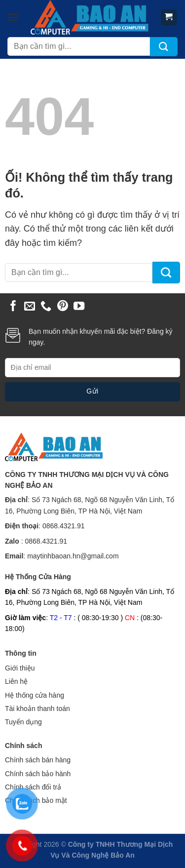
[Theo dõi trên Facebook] (13, 307)
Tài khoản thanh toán (37, 709)
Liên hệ (16, 681)
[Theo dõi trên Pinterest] (63, 307)
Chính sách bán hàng (38, 760)
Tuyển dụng (23, 722)
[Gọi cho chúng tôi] (46, 307)
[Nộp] (164, 47)
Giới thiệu (20, 668)
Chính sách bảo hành (38, 774)
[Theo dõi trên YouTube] (79, 307)
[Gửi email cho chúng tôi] (30, 307)
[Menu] (13, 17)
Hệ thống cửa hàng (35, 695)
